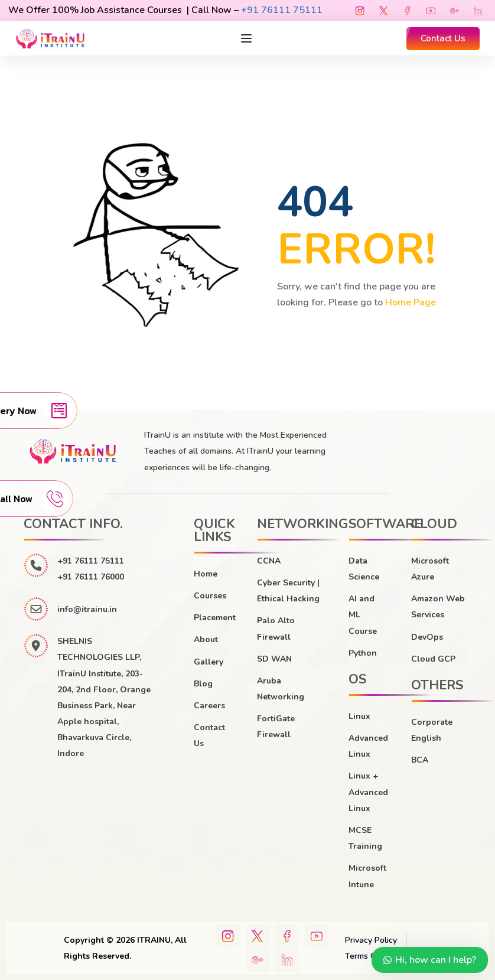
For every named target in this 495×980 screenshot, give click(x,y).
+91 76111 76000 (91, 577)
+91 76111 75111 (282, 10)
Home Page (411, 302)
